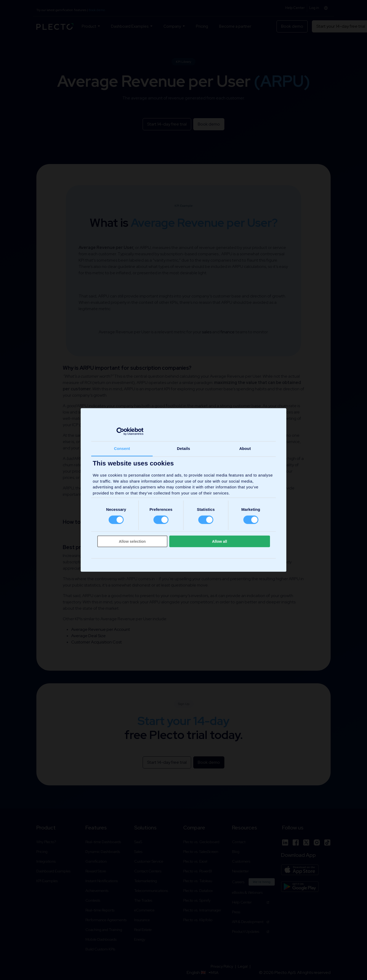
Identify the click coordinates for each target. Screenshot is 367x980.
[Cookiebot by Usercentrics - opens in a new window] (120, 431)
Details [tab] (183, 448)
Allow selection (132, 541)
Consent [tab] (122, 448)
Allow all (219, 541)
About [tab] (245, 448)
